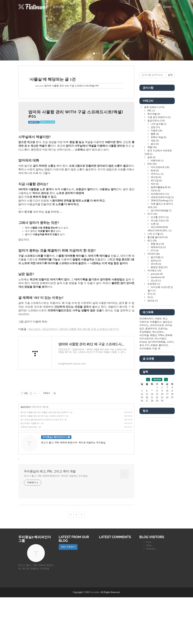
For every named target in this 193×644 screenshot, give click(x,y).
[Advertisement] (76, 405)
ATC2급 (156, 281)
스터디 (170, 442)
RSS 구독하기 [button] (68, 594)
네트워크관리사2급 (162, 297)
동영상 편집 (159, 367)
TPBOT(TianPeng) (162, 301)
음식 (154, 244)
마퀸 (155, 449)
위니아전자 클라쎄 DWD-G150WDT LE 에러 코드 (42, 466)
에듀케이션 (158, 347)
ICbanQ (143, 442)
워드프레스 (158, 432)
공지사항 (58, 7)
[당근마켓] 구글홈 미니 (30, 470)
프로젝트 (153, 384)
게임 (154, 241)
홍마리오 (163, 445)
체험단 (153, 435)
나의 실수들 (158, 224)
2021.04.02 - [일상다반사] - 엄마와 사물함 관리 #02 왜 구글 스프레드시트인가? (74, 329)
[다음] (82, 561)
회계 (154, 271)
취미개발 (153, 214)
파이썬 (156, 277)
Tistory (166, 5)
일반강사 (167, 422)
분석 (142, 445)
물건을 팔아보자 (157, 337)
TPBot (161, 435)
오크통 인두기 (159, 317)
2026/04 (157, 479)
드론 (154, 324)
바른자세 (157, 261)
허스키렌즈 (160, 439)
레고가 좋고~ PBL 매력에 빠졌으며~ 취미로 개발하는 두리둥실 (56, 523)
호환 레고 (157, 344)
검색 (170, 175)
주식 (151, 394)
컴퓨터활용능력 (160, 287)
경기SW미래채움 (161, 311)
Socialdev (95, 639)
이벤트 (156, 231)
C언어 (155, 291)
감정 (155, 227)
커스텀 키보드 (159, 321)
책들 (152, 247)
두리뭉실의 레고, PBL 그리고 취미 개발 (50, 518)
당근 (142, 429)
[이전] (71, 561)
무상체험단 (145, 432)
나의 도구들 (155, 334)
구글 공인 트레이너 (159, 217)
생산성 (152, 401)
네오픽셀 (144, 435)
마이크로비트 (160, 267)
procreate (156, 374)
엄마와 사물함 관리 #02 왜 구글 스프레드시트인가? (43, 463)
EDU (152, 264)
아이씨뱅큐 (145, 449)
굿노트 (156, 381)
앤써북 (169, 435)
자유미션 (144, 422)
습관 (151, 257)
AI (150, 397)
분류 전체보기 (154, 207)
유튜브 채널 (158, 237)
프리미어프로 (157, 425)
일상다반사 (34, 122)
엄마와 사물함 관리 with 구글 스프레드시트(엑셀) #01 (72, 86)
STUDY (153, 354)
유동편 (154, 445)
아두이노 (157, 274)
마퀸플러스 (156, 422)
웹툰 (154, 234)
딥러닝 (156, 361)
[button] (14, 30)
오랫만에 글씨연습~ (29, 474)
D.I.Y (152, 314)
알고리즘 (157, 357)
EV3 (154, 351)
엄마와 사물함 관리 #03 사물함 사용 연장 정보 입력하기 (45, 459)
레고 (152, 341)
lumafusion (157, 377)
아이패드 (154, 371)
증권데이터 (151, 429)
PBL (151, 211)
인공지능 (163, 429)
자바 (154, 284)
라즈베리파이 (160, 294)
